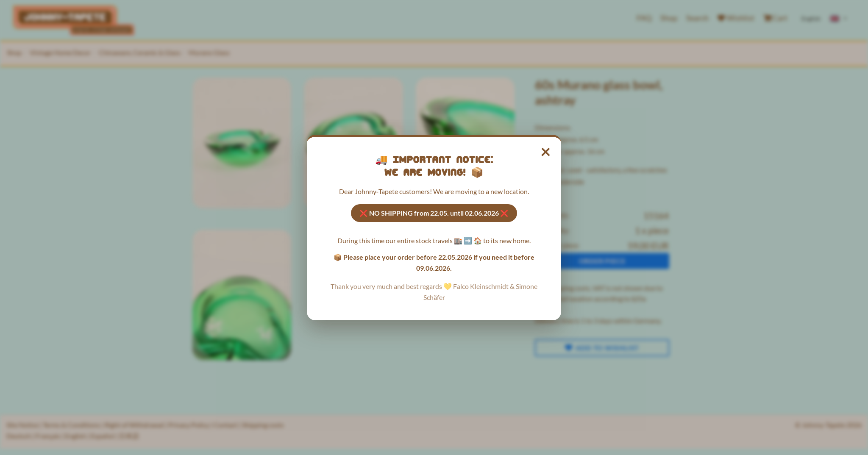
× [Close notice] (546, 151)
